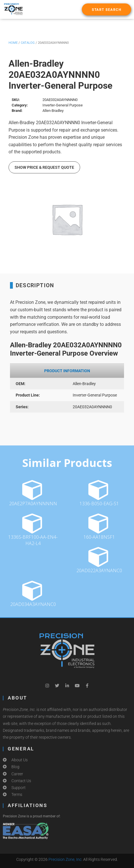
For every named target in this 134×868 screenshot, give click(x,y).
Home (13, 43)
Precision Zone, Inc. (65, 859)
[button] (106, 9)
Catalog (28, 43)
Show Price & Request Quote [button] (44, 167)
